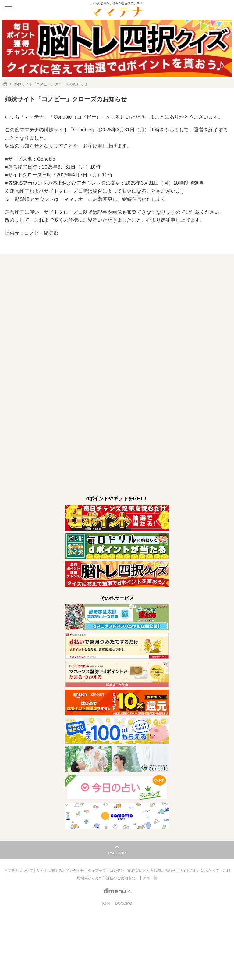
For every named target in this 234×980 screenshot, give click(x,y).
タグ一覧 (150, 878)
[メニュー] (9, 9)
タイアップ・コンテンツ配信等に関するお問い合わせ (132, 871)
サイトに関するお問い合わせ (61, 871)
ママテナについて (19, 871)
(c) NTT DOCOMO (117, 903)
